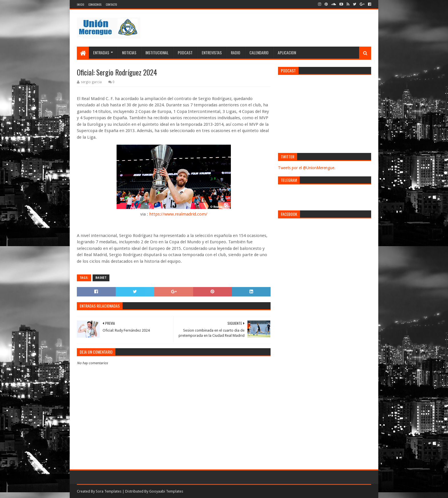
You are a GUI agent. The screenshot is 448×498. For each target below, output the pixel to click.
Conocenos (95, 4)
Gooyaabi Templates (166, 491)
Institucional (157, 52)
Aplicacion (287, 52)
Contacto (111, 4)
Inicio (80, 4)
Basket (101, 278)
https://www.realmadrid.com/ (178, 214)
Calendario (259, 52)
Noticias (129, 52)
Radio (236, 52)
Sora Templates (109, 491)
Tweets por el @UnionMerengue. (307, 168)
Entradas (101, 52)
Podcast (185, 52)
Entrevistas (212, 52)
